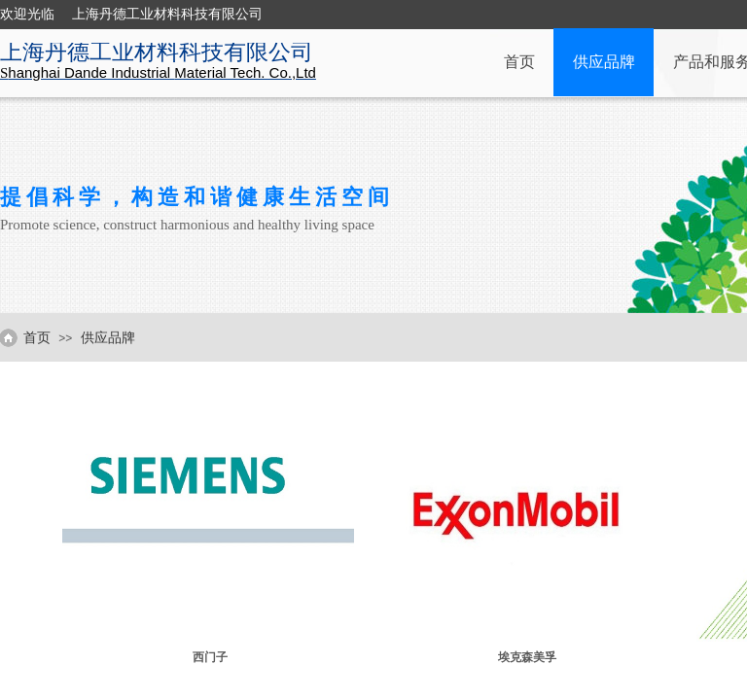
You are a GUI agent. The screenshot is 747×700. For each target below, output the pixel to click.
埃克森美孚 (527, 657)
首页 (519, 62)
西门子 (210, 657)
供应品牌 (604, 62)
